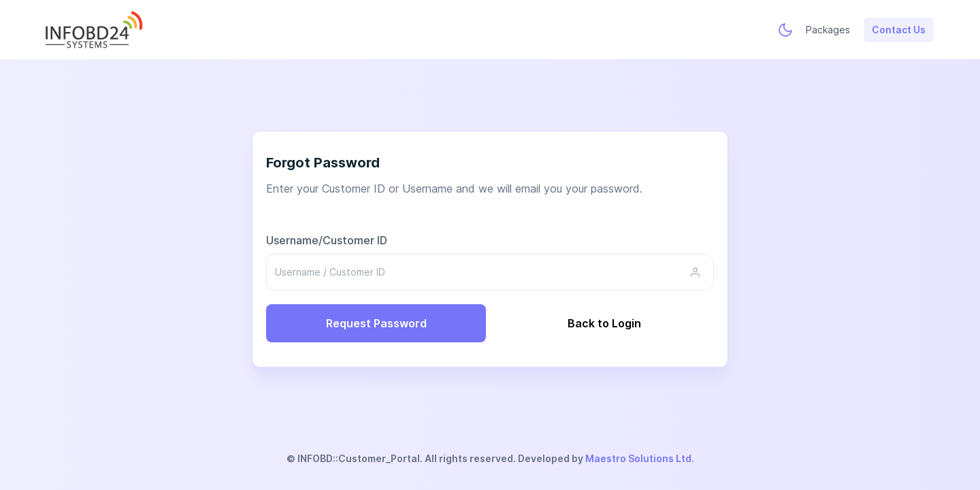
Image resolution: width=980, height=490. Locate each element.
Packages (828, 29)
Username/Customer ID (327, 240)
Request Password (376, 323)
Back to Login (604, 323)
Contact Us (899, 29)
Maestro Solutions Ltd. (640, 458)
